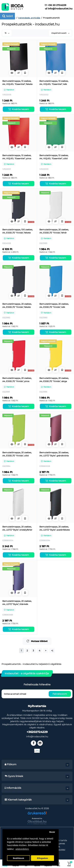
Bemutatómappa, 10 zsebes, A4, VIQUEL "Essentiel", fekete (17, 83)
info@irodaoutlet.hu (59, 9)
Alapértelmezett (60, 33)
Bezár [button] (52, 832)
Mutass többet (37, 641)
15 (7, 33)
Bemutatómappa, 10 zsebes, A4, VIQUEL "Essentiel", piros (17, 157)
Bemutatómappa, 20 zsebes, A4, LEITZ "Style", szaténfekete (55, 528)
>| (52, 651)
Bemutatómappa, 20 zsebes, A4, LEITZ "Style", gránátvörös (54, 454)
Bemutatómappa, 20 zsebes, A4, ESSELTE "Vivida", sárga (54, 380)
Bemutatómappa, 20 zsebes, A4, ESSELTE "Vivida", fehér (54, 231)
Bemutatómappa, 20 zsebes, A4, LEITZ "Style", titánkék (17, 603)
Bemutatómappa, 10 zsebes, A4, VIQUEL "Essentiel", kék (54, 83)
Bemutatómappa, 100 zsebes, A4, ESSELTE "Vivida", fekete (18, 231)
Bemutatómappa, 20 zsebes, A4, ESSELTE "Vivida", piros (17, 380)
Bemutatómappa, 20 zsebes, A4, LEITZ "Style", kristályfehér (17, 528)
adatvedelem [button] (22, 849)
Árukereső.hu (37, 818)
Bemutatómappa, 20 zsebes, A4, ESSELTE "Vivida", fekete (17, 305)
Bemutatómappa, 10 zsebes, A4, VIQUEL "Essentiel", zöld (54, 157)
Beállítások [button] (19, 858)
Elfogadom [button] (43, 858)
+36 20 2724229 (56, 5)
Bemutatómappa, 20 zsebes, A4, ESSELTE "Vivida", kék (54, 305)
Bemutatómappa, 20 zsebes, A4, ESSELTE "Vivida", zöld (17, 454)
